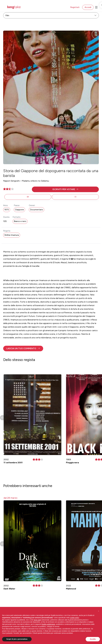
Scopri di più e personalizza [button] (17, 639)
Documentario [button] (37, 210)
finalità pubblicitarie (48, 624)
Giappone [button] (19, 210)
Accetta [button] (93, 639)
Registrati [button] (75, 7)
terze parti (37, 620)
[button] (65, 189)
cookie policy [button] (75, 618)
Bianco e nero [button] (20, 221)
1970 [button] (7, 210)
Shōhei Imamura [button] (12, 235)
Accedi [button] (88, 7)
